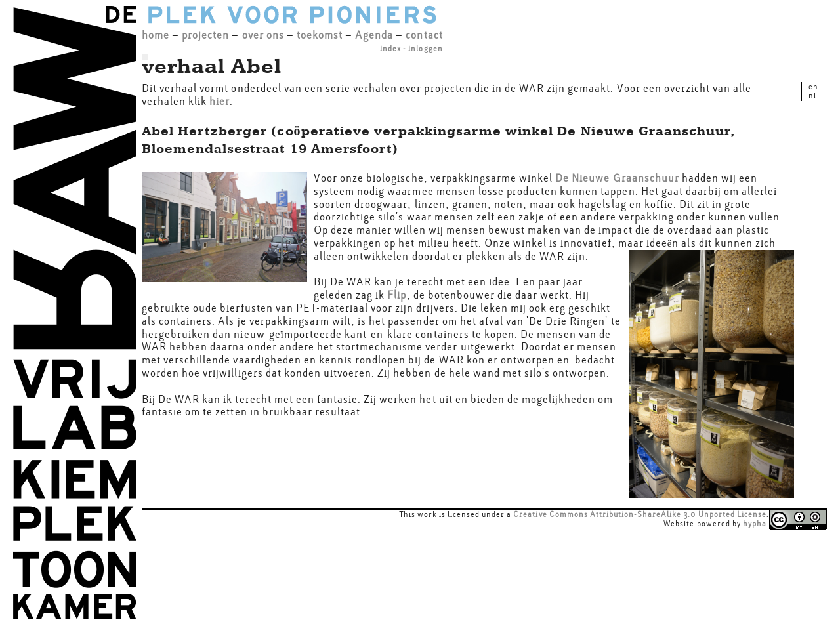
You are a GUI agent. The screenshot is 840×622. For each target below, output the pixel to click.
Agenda (374, 35)
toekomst (320, 35)
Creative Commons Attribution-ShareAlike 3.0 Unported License (640, 514)
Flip (397, 295)
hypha (755, 524)
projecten (205, 35)
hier (220, 101)
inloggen (425, 49)
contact (424, 35)
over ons (263, 35)
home (156, 35)
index (390, 49)
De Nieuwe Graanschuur (617, 178)
